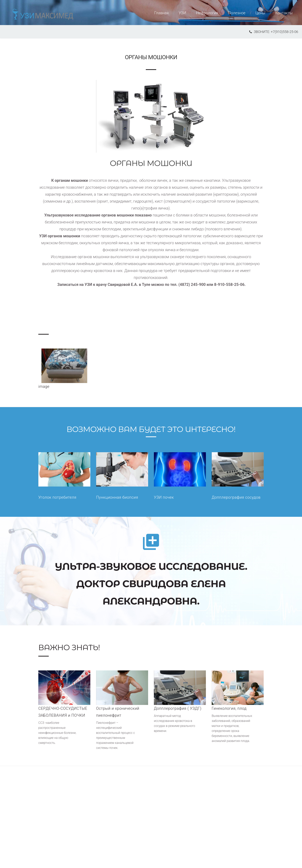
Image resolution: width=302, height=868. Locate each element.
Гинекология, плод (229, 708)
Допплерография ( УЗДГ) (178, 708)
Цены (260, 13)
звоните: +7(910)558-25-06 (274, 32)
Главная (161, 13)
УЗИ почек (164, 497)
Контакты (284, 13)
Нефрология (207, 13)
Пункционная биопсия (117, 497)
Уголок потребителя (57, 497)
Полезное (237, 13)
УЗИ (182, 13)
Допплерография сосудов (236, 497)
